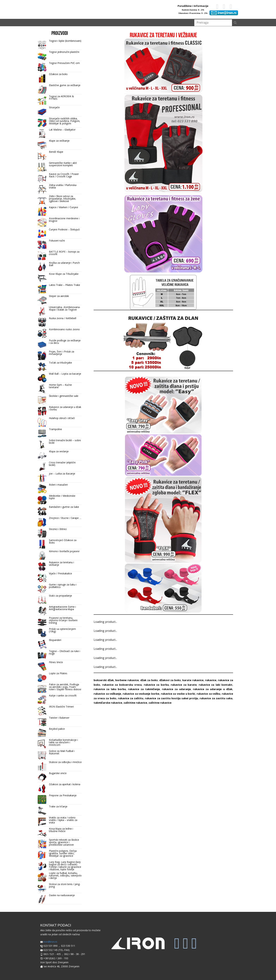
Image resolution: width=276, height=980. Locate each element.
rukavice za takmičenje (144, 689)
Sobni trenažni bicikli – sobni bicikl (65, 441)
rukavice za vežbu (208, 694)
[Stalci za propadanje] (42, 600)
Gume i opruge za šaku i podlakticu (63, 586)
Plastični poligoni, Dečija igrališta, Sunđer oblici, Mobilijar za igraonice (63, 853)
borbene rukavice (127, 680)
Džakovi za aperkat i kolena (65, 784)
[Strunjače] (42, 112)
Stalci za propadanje (60, 596)
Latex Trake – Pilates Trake (65, 285)
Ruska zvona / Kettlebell (63, 318)
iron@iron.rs (49, 942)
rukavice (211, 680)
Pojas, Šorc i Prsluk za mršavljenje (62, 353)
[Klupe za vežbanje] (42, 145)
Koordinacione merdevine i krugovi (64, 220)
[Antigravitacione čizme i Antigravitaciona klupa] (42, 611)
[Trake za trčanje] (42, 811)
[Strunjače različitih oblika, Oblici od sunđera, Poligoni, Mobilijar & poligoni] (42, 123)
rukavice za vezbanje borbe (141, 694)
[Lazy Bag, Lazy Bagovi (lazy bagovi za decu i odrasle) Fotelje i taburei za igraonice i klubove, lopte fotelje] (42, 866)
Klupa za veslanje (59, 451)
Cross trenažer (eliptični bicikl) (62, 464)
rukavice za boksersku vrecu (122, 685)
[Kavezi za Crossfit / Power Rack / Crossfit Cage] (42, 178)
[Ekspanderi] (42, 644)
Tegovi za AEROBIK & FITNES (61, 97)
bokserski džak (104, 680)
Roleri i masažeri (58, 485)
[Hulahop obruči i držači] (42, 422)
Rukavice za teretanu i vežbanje (61, 564)
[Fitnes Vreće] (42, 666)
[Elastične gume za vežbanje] (42, 89)
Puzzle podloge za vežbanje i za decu (65, 342)
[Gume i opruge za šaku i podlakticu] (42, 589)
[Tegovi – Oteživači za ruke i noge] (42, 655)
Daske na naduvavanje (62, 895)
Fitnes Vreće (56, 662)
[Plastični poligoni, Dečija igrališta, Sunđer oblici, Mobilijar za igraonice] (42, 855)
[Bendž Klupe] (42, 156)
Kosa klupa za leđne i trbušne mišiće (61, 830)
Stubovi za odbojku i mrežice (65, 762)
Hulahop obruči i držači (62, 418)
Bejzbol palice (57, 729)
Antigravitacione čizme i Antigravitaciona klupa (62, 608)
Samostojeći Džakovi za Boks (63, 541)
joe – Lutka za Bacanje (62, 474)
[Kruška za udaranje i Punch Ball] (42, 267)
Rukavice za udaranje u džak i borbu (65, 408)
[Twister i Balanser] (42, 722)
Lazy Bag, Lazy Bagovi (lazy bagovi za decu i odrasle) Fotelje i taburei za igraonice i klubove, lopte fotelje (65, 866)
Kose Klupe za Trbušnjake (64, 274)
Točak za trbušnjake (60, 363)
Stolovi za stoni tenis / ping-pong (65, 885)
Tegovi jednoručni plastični (64, 52)
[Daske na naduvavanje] (42, 900)
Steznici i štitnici (58, 529)
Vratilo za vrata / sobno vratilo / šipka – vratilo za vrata (63, 820)
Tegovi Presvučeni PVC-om (64, 63)
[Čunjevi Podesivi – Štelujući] (42, 234)
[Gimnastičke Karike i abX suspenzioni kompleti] (42, 167)
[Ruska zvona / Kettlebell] (42, 322)
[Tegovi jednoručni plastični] (42, 56)
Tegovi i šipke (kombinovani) (65, 41)
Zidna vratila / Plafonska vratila (63, 186)
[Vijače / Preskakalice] (42, 578)
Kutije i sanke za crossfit (63, 695)
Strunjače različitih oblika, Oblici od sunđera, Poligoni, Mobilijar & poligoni (65, 121)
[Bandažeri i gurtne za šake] (42, 511)
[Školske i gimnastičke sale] (42, 400)
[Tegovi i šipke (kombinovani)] (42, 45)
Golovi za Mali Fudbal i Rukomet (62, 752)
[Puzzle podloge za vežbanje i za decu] (42, 345)
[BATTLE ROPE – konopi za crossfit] (42, 256)
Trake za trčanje (58, 806)
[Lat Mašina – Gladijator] (42, 134)
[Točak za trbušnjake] (42, 367)
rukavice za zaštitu (131, 698)
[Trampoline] (42, 433)
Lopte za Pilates (58, 673)
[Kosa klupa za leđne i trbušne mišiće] (42, 833)
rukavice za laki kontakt (216, 685)
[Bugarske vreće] (42, 777)
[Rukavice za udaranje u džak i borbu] (42, 411)
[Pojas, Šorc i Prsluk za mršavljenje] (42, 356)
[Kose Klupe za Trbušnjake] (42, 278)
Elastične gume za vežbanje (65, 85)
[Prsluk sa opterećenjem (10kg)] (42, 633)
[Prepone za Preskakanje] (42, 800)
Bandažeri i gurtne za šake (64, 507)
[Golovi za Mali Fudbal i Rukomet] (42, 755)
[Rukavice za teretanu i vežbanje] (42, 567)
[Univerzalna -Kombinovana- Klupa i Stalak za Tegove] (42, 311)
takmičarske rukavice (108, 703)
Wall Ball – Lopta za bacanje (65, 374)
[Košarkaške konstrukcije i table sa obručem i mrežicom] (42, 744)
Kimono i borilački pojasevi (64, 551)
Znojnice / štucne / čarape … (65, 518)
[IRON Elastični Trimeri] (42, 711)
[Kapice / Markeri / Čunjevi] (42, 212)
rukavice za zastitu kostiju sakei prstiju (171, 698)
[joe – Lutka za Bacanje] (42, 478)
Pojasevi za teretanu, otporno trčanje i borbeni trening (63, 620)
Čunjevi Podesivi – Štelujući (64, 229)
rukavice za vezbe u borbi (178, 694)
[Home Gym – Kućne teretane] (42, 389)
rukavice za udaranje (176, 689)
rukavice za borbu (156, 685)
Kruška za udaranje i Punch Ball (64, 264)
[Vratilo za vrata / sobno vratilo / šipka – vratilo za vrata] (42, 822)
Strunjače (54, 107)
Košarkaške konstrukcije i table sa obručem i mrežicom (63, 742)
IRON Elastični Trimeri (61, 707)
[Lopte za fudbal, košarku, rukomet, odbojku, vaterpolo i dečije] (42, 877)
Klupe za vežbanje (59, 141)
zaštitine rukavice (135, 703)
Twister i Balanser (59, 718)
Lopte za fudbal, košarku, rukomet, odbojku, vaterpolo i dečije (65, 875)
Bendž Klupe (56, 152)
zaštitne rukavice (160, 703)
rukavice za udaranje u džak (213, 689)
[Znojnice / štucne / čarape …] (42, 522)
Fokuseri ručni (57, 241)
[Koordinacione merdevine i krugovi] (42, 223)
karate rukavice (193, 680)
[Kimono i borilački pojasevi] (42, 556)
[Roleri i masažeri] (42, 489)
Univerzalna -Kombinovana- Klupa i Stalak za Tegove (65, 308)
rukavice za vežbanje (107, 694)
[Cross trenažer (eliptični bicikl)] (42, 467)
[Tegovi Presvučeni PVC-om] (42, 67)
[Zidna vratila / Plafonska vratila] (42, 189)
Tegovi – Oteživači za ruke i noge (65, 652)
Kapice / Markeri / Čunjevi (63, 207)
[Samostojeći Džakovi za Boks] (42, 544)
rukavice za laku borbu (110, 689)
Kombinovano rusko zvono (64, 329)
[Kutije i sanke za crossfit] (42, 700)
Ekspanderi (55, 640)
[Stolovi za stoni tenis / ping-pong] (42, 888)
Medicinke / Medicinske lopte (62, 497)
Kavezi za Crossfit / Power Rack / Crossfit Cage (64, 175)
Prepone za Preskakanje (63, 795)
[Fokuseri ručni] (42, 245)
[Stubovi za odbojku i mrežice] (42, 766)
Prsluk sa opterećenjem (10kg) (62, 630)
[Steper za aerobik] (42, 300)
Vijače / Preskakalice (60, 573)
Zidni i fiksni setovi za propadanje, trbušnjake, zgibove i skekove (62, 199)
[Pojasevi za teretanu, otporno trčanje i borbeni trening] (42, 622)
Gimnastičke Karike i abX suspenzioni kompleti (63, 164)
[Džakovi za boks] (42, 78)
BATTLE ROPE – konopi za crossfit (64, 253)
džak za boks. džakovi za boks (161, 680)
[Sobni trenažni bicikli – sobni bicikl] (42, 445)
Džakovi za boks (58, 74)
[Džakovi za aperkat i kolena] (42, 789)
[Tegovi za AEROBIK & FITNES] (42, 101)
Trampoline (55, 429)
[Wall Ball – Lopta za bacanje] (42, 378)
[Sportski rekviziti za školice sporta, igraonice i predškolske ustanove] (42, 844)
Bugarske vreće (58, 773)
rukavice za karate (184, 685)
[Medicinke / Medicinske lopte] (42, 500)
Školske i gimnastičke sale (64, 396)
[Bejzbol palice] (42, 733)
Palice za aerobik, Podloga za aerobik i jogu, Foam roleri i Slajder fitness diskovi (65, 687)
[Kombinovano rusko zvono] (42, 334)
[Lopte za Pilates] (42, 678)
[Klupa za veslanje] (42, 456)
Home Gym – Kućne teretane (60, 386)
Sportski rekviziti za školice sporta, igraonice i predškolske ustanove (64, 842)
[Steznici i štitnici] (42, 533)
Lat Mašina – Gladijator (62, 130)
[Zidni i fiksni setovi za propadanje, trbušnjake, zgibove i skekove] (42, 200)
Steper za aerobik (59, 296)
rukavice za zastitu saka (216, 698)
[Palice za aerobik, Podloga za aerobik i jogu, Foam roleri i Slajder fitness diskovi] (42, 689)
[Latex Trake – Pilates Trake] (42, 289)
